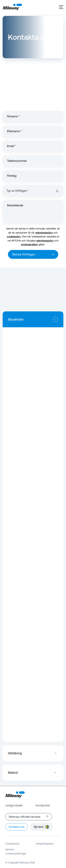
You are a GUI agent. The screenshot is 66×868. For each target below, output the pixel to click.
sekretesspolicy (44, 233)
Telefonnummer (17, 161)
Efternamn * (15, 131)
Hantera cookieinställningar (16, 851)
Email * (11, 146)
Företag (12, 176)
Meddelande (15, 205)
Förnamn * (13, 117)
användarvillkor (29, 244)
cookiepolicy (14, 237)
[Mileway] (12, 7)
